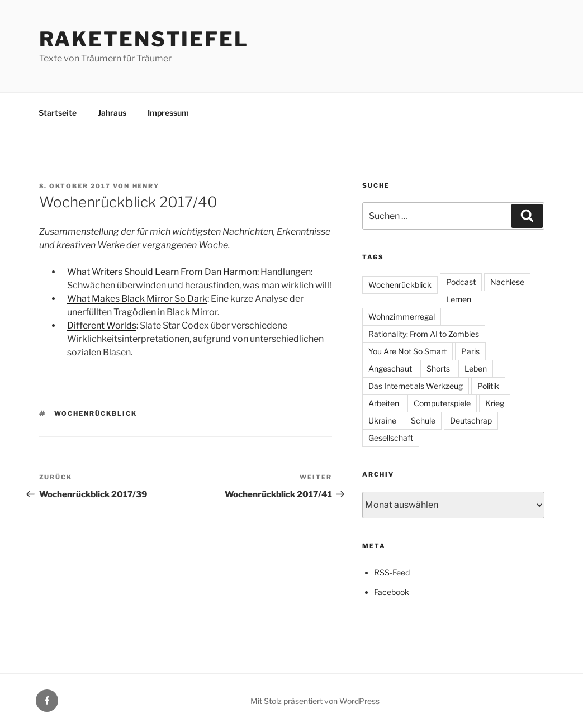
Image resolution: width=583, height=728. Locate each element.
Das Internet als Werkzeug (416, 386)
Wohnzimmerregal (402, 317)
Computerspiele (442, 403)
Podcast (461, 282)
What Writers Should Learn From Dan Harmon (162, 272)
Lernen (459, 299)
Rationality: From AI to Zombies (424, 334)
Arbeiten (384, 403)
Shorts (438, 368)
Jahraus (112, 113)
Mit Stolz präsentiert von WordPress (315, 701)
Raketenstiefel (144, 39)
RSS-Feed (392, 572)
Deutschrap (471, 420)
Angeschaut (390, 368)
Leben (476, 368)
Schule (423, 420)
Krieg (495, 403)
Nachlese (507, 282)
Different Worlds (102, 325)
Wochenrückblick (96, 413)
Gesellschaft (391, 438)
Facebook (392, 592)
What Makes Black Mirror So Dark (137, 299)
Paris (470, 351)
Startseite (58, 113)
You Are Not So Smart (407, 351)
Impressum (168, 113)
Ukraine (382, 420)
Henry (146, 186)
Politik (488, 386)
